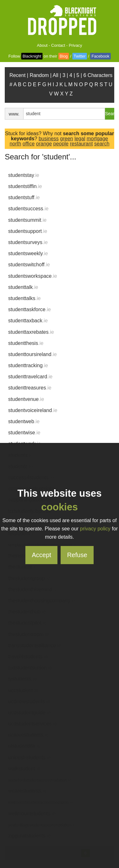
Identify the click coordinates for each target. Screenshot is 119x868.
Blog (64, 56)
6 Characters (98, 75)
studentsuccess (28, 209)
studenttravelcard (30, 377)
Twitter (80, 56)
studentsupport (28, 231)
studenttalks (24, 298)
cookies (60, 507)
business (49, 139)
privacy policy (95, 529)
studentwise (24, 433)
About (42, 45)
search (102, 144)
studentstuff (24, 197)
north (15, 144)
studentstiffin (25, 186)
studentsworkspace (33, 276)
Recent (18, 75)
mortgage (97, 139)
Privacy (76, 45)
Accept (41, 555)
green (66, 139)
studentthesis (26, 343)
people (61, 144)
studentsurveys (28, 242)
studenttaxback (28, 321)
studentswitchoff (29, 265)
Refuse (77, 555)
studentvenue (26, 399)
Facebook (100, 56)
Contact (58, 45)
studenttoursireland (33, 354)
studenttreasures (30, 388)
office (29, 144)
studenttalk (23, 287)
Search (110, 114)
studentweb (24, 421)
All (56, 75)
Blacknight (32, 56)
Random (39, 75)
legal (80, 139)
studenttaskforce (30, 309)
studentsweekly (28, 253)
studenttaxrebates (31, 332)
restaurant (81, 144)
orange (44, 144)
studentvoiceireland (33, 410)
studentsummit (27, 220)
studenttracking (28, 365)
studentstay (24, 175)
